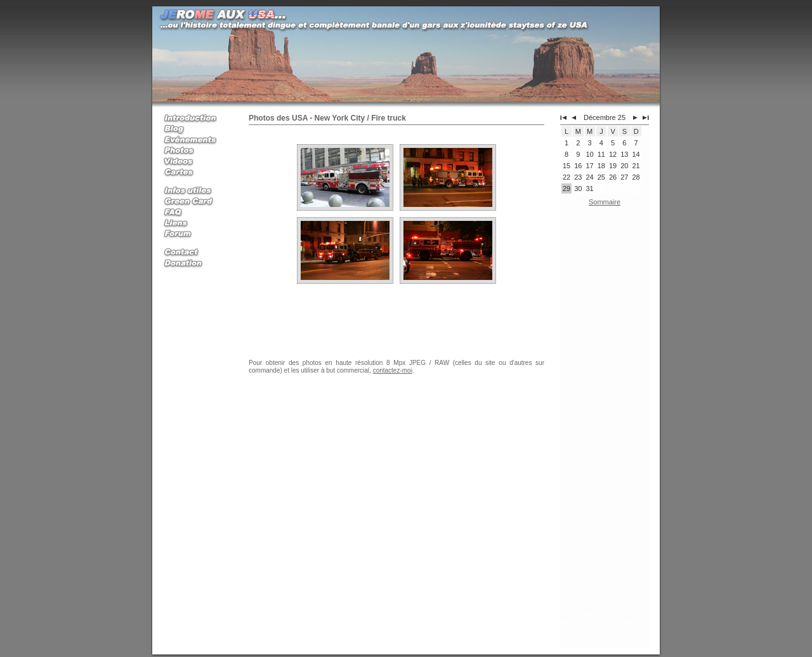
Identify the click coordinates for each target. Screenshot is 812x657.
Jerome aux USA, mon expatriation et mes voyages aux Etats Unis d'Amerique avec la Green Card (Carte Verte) (600, 629)
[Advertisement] (605, 411)
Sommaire (605, 202)
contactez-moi (393, 370)
